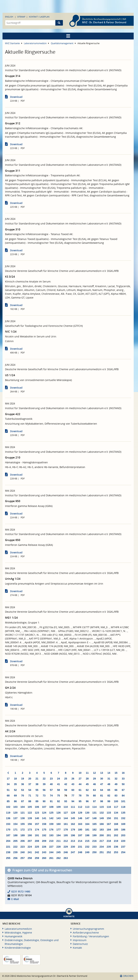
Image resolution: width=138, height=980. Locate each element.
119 (8, 813)
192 (44, 835)
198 (87, 835)
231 (80, 847)
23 (51, 779)
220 (123, 841)
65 (109, 790)
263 (66, 858)
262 (58, 858)
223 (23, 847)
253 (116, 852)
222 (15, 847)
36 (23, 784)
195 (66, 835)
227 (51, 847)
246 (66, 852)
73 (44, 796)
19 (23, 779)
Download (16, 97)
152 (123, 818)
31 (109, 779)
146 (80, 818)
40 (51, 784)
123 (37, 813)
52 (15, 790)
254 (123, 852)
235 (109, 847)
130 (87, 813)
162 (73, 824)
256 (15, 858)
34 (8, 784)
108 (51, 807)
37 (30, 784)
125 (51, 813)
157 (37, 824)
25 (66, 779)
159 (51, 824)
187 (8, 835)
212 (66, 841)
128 (73, 813)
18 (15, 779)
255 (8, 858)
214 (80, 841)
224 (30, 847)
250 (94, 852)
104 (23, 807)
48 (109, 784)
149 (102, 818)
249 (87, 852)
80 (95, 796)
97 (95, 801)
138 (23, 818)
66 (116, 790)
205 (15, 841)
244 (51, 852)
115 (102, 807)
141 (44, 818)
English (9, 17)
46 (95, 784)
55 (37, 790)
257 (23, 858)
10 (80, 773)
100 (116, 801)
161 (66, 824)
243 (44, 852)
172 (23, 830)
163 (80, 824)
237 (123, 847)
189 (23, 835)
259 (37, 858)
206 (23, 841)
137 (15, 818)
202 (116, 835)
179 (73, 830)
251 (102, 852)
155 (23, 824)
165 (94, 824)
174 (37, 830)
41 (59, 784)
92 (59, 801)
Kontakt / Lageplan (39, 17)
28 (87, 779)
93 (66, 801)
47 (102, 784)
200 (102, 835)
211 (58, 841)
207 (30, 841)
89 (37, 801)
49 (116, 784)
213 (73, 841)
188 (15, 835)
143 (58, 818)
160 (58, 824)
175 (44, 830)
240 (23, 852)
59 (66, 790)
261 (51, 858)
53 (23, 790)
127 (66, 813)
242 (37, 852)
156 (30, 824)
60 (73, 790)
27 (80, 779)
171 (15, 830)
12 (95, 773)
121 (23, 813)
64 (102, 790)
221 (8, 847)
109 (58, 807)
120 (15, 813)
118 (123, 807)
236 (116, 847)
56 (44, 790)
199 (94, 835)
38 (37, 784)
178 (66, 830)
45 (87, 784)
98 (102, 801)
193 (51, 835)
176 (51, 830)
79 (87, 796)
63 (95, 790)
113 (87, 807)
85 (8, 801)
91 (51, 801)
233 (94, 847)
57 (51, 790)
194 (58, 835)
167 (109, 824)
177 (58, 830)
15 (116, 773)
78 (80, 796)
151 (116, 818)
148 (94, 818)
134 (116, 813)
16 (123, 773)
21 (37, 779)
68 (8, 796)
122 (30, 813)
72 (37, 796)
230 (73, 847)
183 (102, 830)
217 (102, 841)
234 (102, 847)
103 (15, 807)
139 (30, 818)
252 (109, 852)
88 (30, 801)
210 (51, 841)
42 (66, 784)
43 (73, 784)
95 (80, 801)
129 (80, 813)
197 (80, 835)
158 (44, 824)
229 (66, 847)
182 (94, 830)
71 (30, 796)
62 (87, 790)
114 (94, 807)
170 (8, 830)
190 (30, 835)
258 (30, 858)
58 (59, 790)
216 (94, 841)
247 (73, 852)
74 (51, 796)
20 (30, 779)
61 (80, 790)
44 (80, 784)
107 (44, 807)
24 (59, 779)
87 (23, 801)
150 (109, 818)
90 (44, 801)
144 (66, 818)
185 (116, 830)
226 (44, 847)
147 (87, 818)
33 (123, 779)
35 (15, 784)
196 (73, 835)
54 (30, 790)
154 (15, 824)
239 (15, 852)
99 (109, 801)
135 (123, 813)
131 (94, 813)
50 (123, 784)
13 (102, 773)
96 (87, 801)
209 (44, 841)
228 (58, 847)
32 (116, 779)
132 (102, 813)
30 (102, 779)
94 (73, 801)
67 (123, 790)
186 (123, 830)
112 (80, 807)
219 (116, 841)
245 (58, 852)
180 (80, 830)
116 (109, 807)
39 (44, 784)
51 (8, 790)
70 (23, 796)
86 (15, 801)
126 (58, 813)
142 (51, 818)
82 (109, 796)
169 (123, 824)
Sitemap (21, 17)
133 (109, 813)
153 (8, 824)
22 (44, 779)
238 (8, 852)
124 (44, 813)
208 (37, 841)
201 (109, 835)
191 (37, 835)
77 (73, 796)
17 (8, 779)
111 (73, 807)
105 (30, 807)
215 (87, 841)
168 (116, 824)
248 (80, 852)
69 (15, 796)
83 (116, 796)
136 (8, 818)
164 (87, 824)
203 (123, 835)
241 (30, 852)
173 (30, 830)
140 (37, 818)
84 (123, 796)
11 (87, 773)
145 (73, 818)
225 (37, 847)
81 (102, 796)
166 (102, 824)
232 (87, 847)
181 (87, 830)
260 (44, 858)
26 (73, 779)
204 (8, 841)
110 (66, 807)
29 (95, 779)
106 (37, 807)
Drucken (127, 976)
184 (109, 830)
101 (123, 801)
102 (8, 807)
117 (116, 807)
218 (109, 841)
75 (59, 796)
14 (109, 773)
